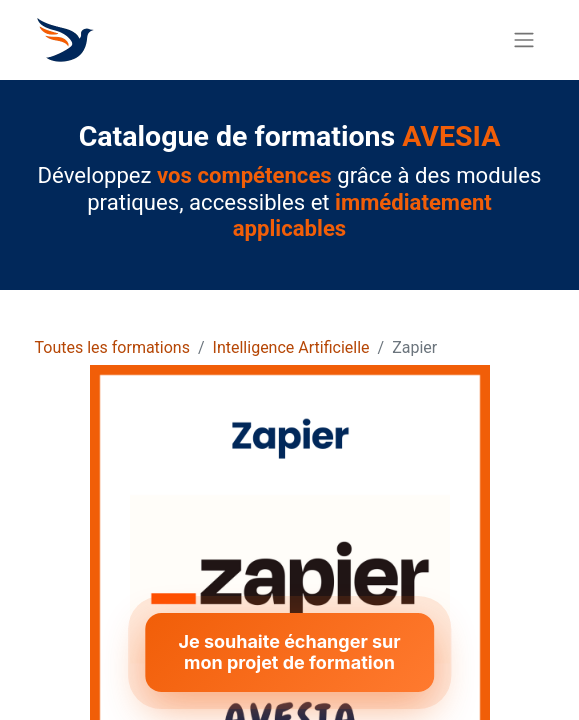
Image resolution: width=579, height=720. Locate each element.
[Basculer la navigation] (524, 40)
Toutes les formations (112, 347)
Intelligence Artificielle (291, 347)
